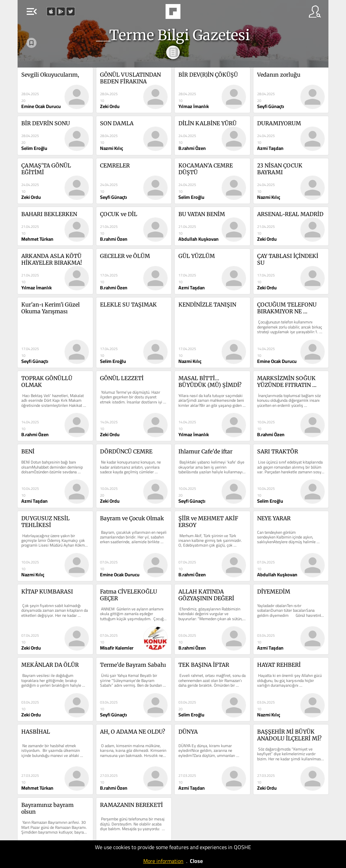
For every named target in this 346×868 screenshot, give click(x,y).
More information (163, 861)
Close (196, 861)
